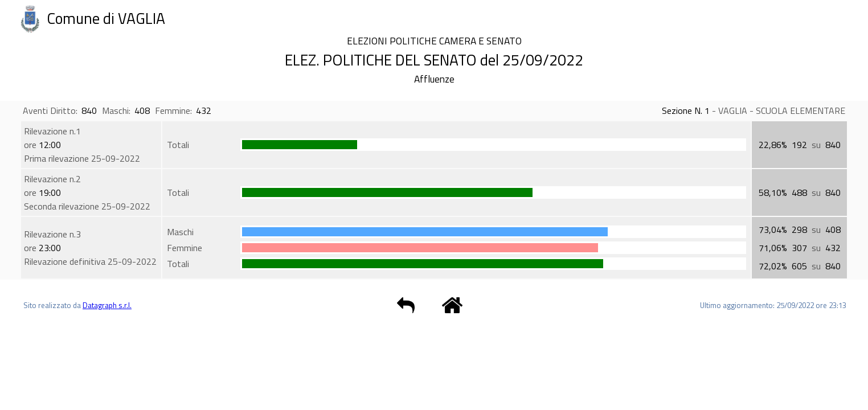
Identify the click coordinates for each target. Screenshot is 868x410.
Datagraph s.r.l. (107, 305)
